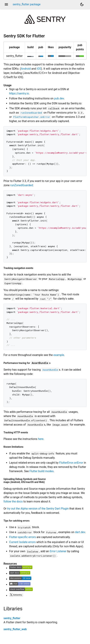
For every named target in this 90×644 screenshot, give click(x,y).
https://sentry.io (19, 93)
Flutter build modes (41, 471)
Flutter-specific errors (23, 537)
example (59, 355)
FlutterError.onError (71, 463)
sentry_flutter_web (15, 629)
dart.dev (80, 532)
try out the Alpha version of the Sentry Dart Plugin (38, 509)
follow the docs (13, 501)
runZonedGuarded (21, 185)
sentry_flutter (12, 618)
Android (26, 69)
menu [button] (6, 4)
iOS (39, 69)
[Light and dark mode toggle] (82, 4)
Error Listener (58, 551)
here (41, 439)
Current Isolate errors (22, 542)
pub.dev (59, 98)
